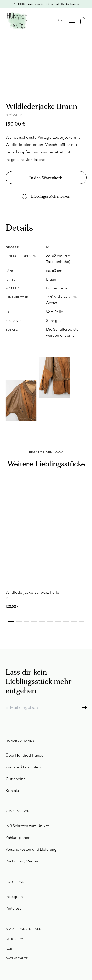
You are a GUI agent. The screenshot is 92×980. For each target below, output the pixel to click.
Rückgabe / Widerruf (24, 861)
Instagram (14, 896)
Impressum (15, 939)
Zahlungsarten (18, 838)
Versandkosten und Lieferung (31, 849)
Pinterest (13, 908)
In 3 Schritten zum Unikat (27, 826)
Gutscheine (16, 779)
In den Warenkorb (46, 178)
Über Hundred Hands (24, 755)
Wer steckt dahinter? (23, 767)
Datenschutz (17, 958)
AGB (9, 948)
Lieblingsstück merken (46, 197)
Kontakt (12, 791)
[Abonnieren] (84, 708)
